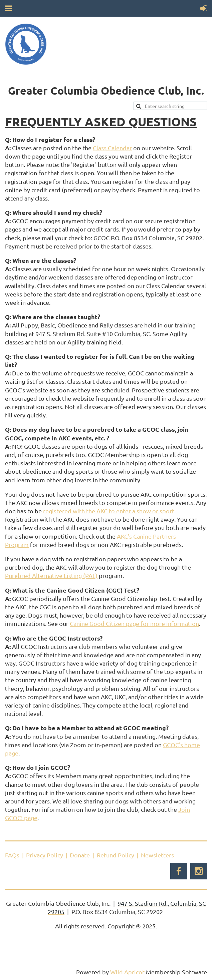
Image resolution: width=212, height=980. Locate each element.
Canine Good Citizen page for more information (134, 623)
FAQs (12, 855)
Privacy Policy (45, 855)
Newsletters (157, 855)
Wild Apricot (127, 972)
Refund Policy (116, 855)
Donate (80, 855)
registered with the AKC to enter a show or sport (109, 511)
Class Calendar (112, 148)
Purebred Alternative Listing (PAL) (51, 575)
